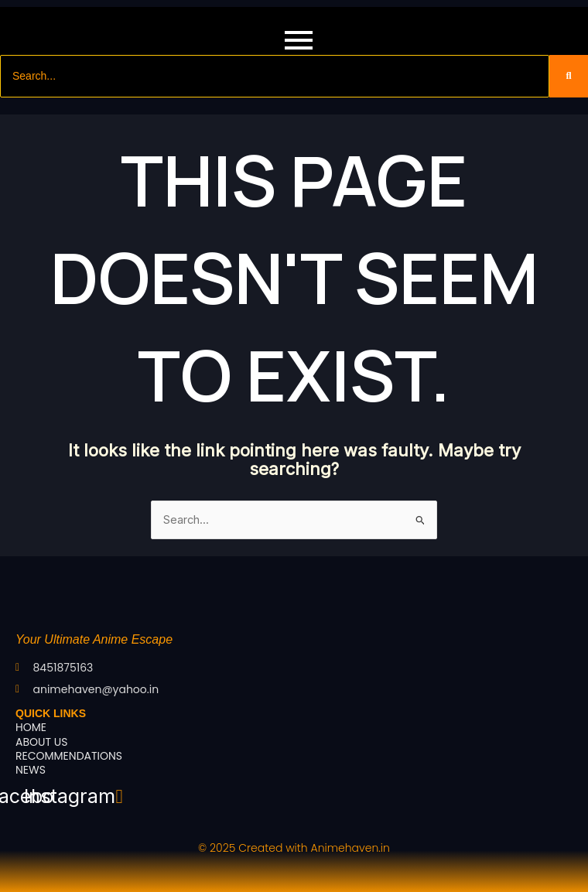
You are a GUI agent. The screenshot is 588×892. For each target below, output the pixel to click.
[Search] (275, 76)
